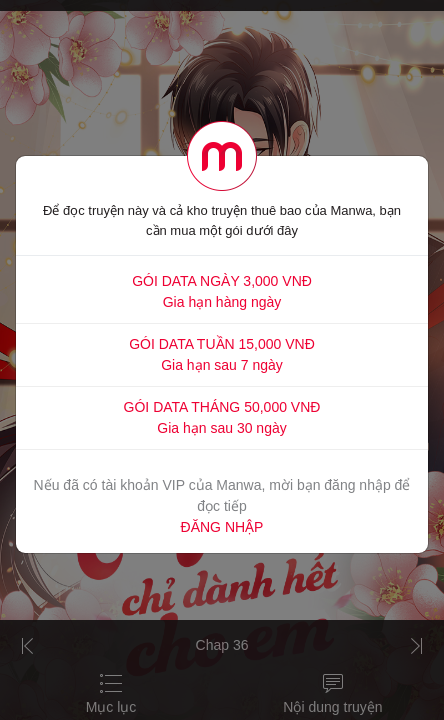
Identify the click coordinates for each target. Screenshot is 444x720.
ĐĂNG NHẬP (222, 527)
